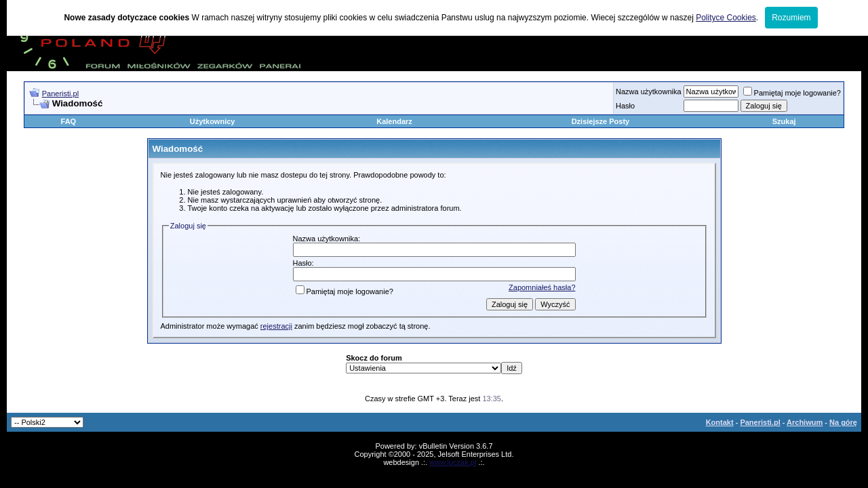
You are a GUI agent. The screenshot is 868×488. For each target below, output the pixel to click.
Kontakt (720, 422)
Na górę (843, 422)
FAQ (69, 121)
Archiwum (805, 422)
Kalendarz (394, 121)
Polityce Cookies (726, 18)
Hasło (625, 106)
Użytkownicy (213, 121)
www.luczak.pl (453, 462)
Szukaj (784, 121)
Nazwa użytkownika (649, 91)
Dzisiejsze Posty (601, 121)
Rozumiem (791, 18)
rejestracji (276, 326)
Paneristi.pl (60, 94)
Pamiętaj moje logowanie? (792, 93)
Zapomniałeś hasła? (542, 287)
